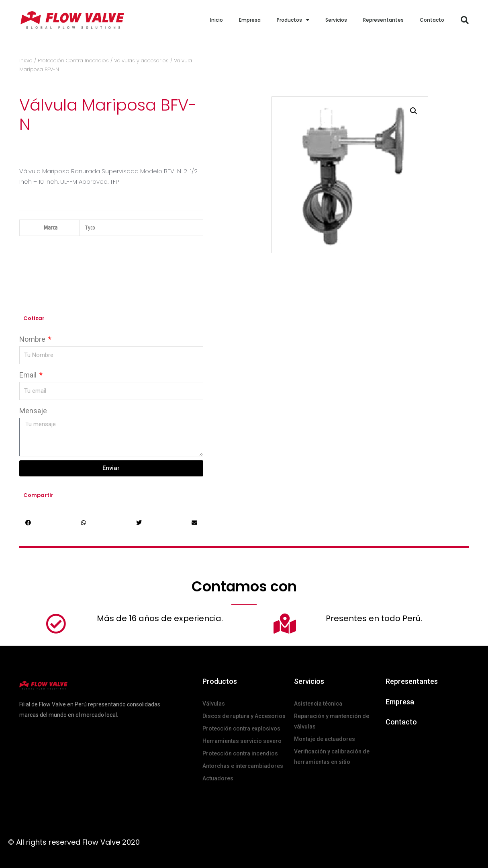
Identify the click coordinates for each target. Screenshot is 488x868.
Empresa (250, 20)
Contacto (432, 20)
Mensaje (33, 411)
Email (29, 375)
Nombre (33, 339)
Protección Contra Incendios (73, 61)
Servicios (336, 20)
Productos (293, 20)
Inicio (216, 20)
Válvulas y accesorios (141, 61)
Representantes (383, 20)
